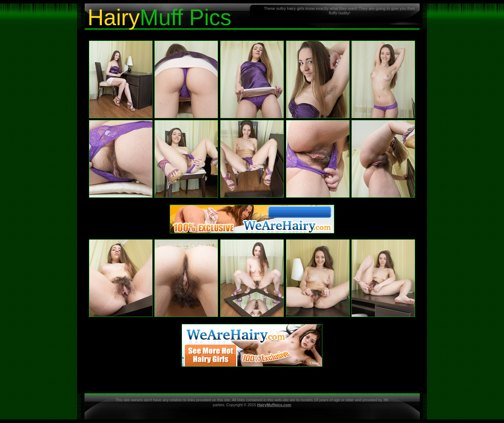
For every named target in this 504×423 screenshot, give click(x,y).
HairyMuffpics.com (274, 405)
